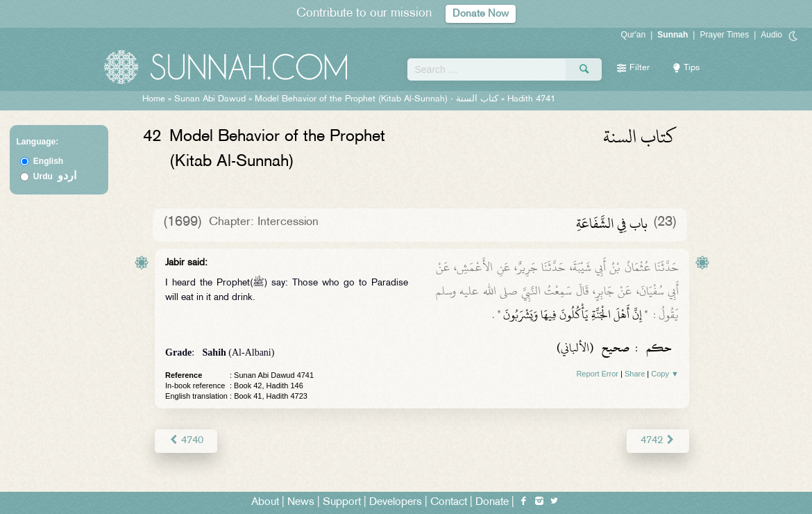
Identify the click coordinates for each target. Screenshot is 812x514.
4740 (186, 440)
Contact (449, 501)
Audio (771, 35)
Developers (396, 501)
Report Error (597, 374)
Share (635, 374)
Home (154, 99)
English (48, 161)
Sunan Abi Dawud (210, 99)
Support (342, 501)
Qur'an (634, 35)
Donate (492, 501)
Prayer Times (724, 35)
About (265, 501)
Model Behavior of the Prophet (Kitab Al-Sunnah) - (378, 99)
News (301, 501)
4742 (658, 440)
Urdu (55, 176)
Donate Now (481, 14)
